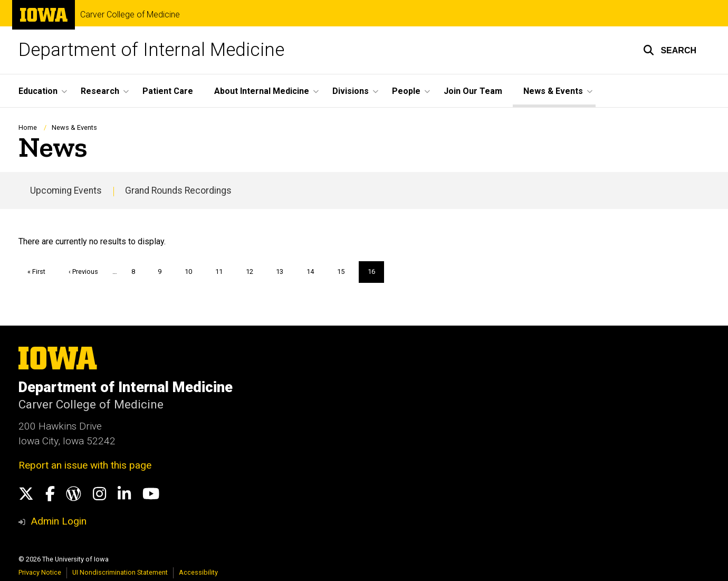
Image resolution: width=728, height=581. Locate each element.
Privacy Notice (40, 572)
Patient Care (168, 91)
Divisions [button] (351, 91)
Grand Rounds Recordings (178, 191)
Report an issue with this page (85, 465)
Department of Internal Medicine (151, 50)
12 (253, 272)
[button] (670, 50)
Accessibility (198, 572)
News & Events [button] (553, 91)
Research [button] (100, 91)
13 (284, 272)
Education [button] (38, 91)
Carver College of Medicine (130, 15)
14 (314, 272)
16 (376, 275)
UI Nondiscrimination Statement (120, 572)
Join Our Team (473, 91)
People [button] (406, 91)
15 (345, 272)
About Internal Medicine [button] (262, 91)
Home (28, 127)
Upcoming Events (66, 191)
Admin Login (59, 521)
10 (192, 272)
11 (223, 272)
